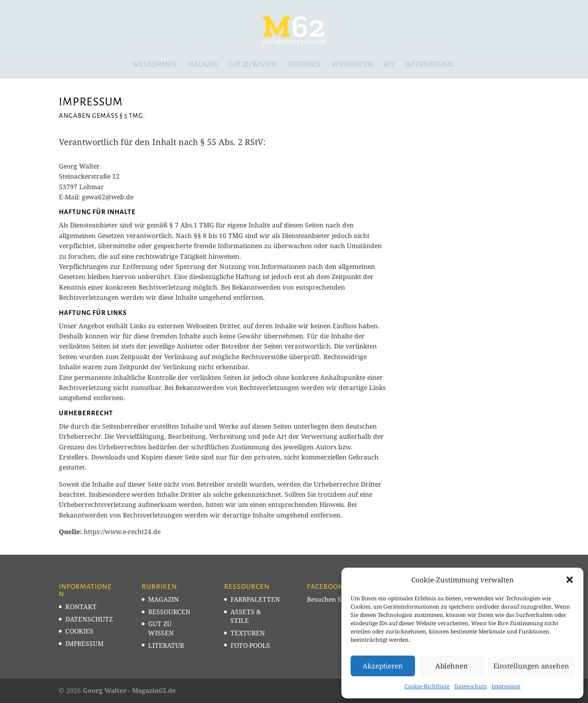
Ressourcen (352, 65)
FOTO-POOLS (250, 645)
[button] (570, 580)
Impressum (506, 686)
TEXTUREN (248, 633)
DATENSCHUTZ (89, 619)
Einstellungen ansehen (531, 666)
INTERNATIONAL (430, 65)
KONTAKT (81, 607)
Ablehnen (452, 666)
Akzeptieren (383, 666)
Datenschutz (470, 686)
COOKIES (79, 631)
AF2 (389, 65)
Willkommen (155, 65)
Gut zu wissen (252, 65)
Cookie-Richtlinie (427, 686)
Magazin (202, 65)
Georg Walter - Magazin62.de (129, 690)
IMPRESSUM (84, 643)
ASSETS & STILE (246, 616)
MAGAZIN (164, 599)
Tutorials (304, 65)
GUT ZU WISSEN (161, 628)
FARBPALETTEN (255, 599)
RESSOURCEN (169, 612)
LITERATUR (166, 645)
